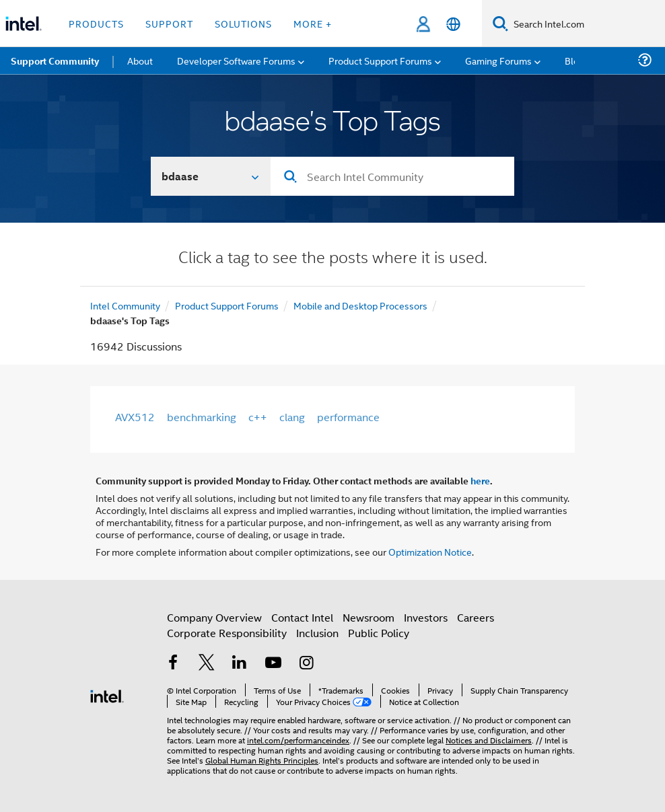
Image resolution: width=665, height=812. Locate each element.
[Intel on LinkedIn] (240, 664)
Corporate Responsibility (227, 633)
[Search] (500, 23)
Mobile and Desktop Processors (360, 305)
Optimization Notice (430, 551)
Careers (476, 617)
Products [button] (96, 23)
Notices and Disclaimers (489, 740)
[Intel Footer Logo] (107, 695)
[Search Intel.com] (587, 24)
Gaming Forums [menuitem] (498, 60)
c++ (258, 417)
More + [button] (313, 23)
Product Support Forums (227, 305)
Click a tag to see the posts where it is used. (333, 259)
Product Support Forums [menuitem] (380, 60)
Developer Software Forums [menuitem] (236, 60)
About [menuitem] (140, 60)
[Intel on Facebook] (173, 664)
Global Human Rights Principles (262, 760)
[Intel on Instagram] (306, 664)
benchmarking (202, 417)
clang (292, 417)
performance (348, 417)
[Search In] (211, 176)
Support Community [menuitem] (55, 61)
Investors (426, 617)
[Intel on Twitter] (207, 664)
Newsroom (369, 617)
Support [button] (169, 23)
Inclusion (317, 633)
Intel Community (125, 305)
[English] (453, 24)
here (480, 480)
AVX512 (135, 417)
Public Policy (379, 633)
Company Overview (214, 617)
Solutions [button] (243, 23)
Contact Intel (302, 617)
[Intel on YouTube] (273, 664)
